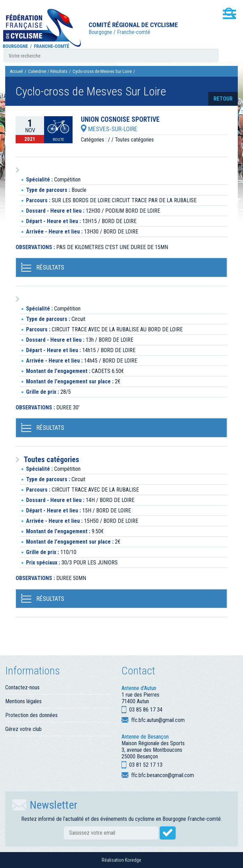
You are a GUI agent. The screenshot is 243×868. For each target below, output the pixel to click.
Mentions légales (23, 701)
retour (223, 99)
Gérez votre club (23, 729)
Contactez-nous (22, 687)
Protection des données (31, 715)
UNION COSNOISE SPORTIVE (120, 120)
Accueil (16, 71)
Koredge (133, 860)
